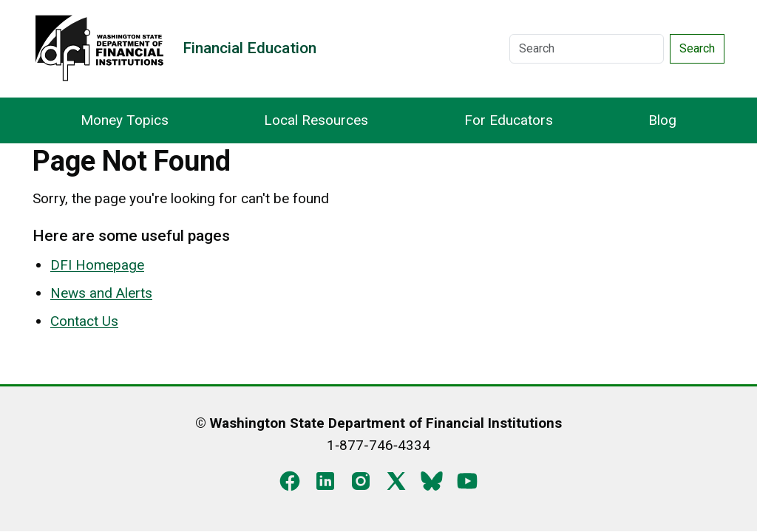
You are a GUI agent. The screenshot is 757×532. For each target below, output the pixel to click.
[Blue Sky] (432, 480)
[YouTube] (467, 480)
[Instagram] (361, 480)
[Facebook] (290, 480)
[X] (396, 480)
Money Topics (125, 120)
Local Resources (316, 120)
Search (697, 48)
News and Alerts (101, 293)
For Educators (509, 120)
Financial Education (249, 48)
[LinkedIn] (325, 480)
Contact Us (84, 321)
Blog (662, 120)
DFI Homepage (97, 265)
